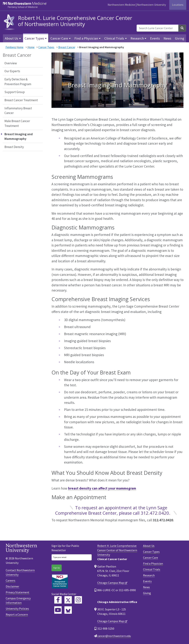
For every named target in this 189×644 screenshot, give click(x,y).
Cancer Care (151, 558)
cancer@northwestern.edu (114, 636)
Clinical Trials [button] (114, 38)
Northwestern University (151, 5)
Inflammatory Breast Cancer (18, 111)
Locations (178, 5)
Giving (180, 38)
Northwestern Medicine (121, 5)
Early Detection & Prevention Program (18, 82)
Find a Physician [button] (86, 38)
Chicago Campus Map (111, 583)
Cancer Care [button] (59, 38)
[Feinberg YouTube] (58, 610)
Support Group (15, 92)
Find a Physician (153, 563)
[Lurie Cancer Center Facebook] (58, 600)
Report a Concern (17, 614)
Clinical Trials (152, 569)
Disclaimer (12, 586)
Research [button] (137, 38)
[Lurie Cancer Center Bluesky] (68, 610)
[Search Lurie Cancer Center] (158, 28)
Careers (11, 580)
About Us (149, 546)
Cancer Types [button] (34, 38)
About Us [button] (11, 38)
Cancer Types (46, 47)
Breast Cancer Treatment (21, 100)
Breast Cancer (67, 47)
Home (31, 47)
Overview (11, 63)
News (167, 38)
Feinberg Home (14, 47)
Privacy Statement (18, 592)
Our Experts (12, 71)
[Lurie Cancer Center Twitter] (68, 600)
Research (149, 575)
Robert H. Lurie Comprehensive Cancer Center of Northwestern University (117, 550)
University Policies (17, 609)
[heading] (69, 22)
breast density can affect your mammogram (102, 488)
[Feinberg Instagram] (78, 600)
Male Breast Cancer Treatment (17, 123)
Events (155, 38)
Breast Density (14, 147)
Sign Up (57, 568)
